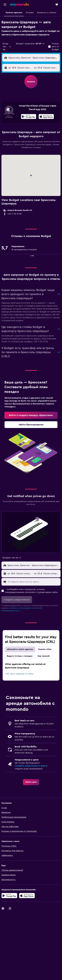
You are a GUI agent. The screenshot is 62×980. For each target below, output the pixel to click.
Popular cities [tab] (45, 649)
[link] (31, 415)
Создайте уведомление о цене (30, 766)
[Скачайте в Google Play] (29, 117)
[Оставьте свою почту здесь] (33, 582)
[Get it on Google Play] (9, 896)
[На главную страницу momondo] (19, 4)
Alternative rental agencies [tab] (20, 649)
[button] (5, 5)
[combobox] (7, 47)
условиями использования (20, 608)
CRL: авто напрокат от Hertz (19, 674)
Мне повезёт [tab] (44, 656)
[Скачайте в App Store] (46, 117)
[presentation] (46, 117)
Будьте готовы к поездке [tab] (20, 656)
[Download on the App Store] (27, 896)
